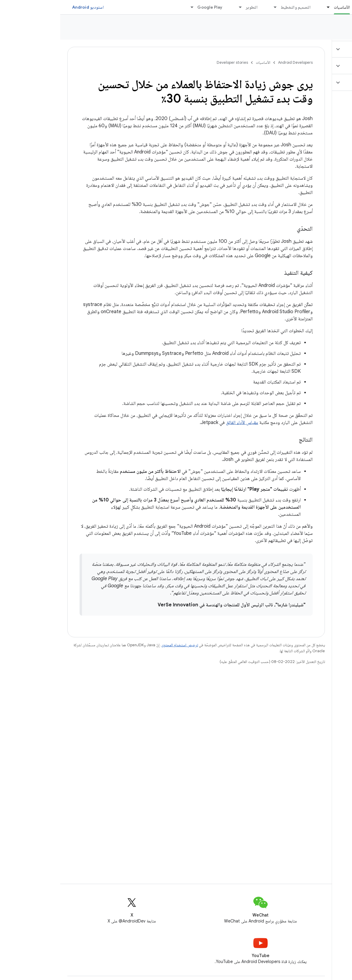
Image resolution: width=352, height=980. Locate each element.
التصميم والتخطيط (235, 7)
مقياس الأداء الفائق (182, 423)
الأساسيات (203, 62)
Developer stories (321, 29)
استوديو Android (28, 7)
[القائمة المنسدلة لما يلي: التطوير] (177, 7)
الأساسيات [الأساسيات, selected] (282, 7)
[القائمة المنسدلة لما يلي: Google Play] (129, 7)
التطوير (191, 7)
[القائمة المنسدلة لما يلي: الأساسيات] (266, 7)
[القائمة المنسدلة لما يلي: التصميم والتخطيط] (213, 7)
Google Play (150, 7)
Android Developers (235, 62)
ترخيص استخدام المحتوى (119, 645)
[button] (317, 49)
